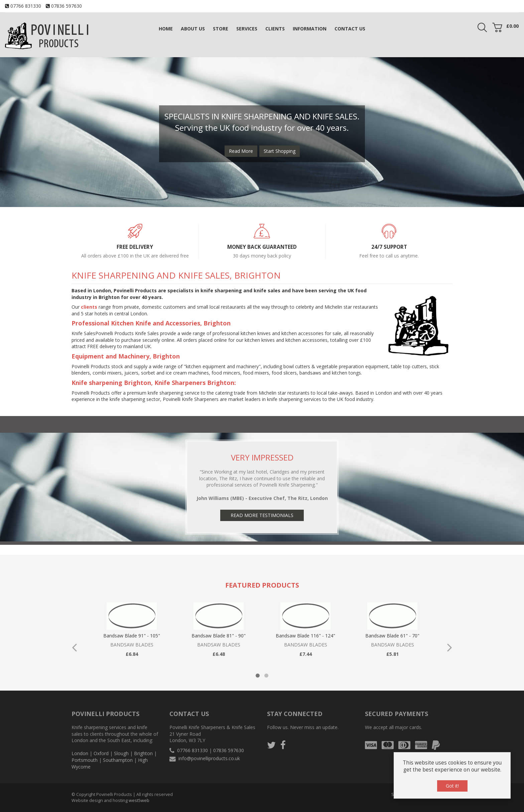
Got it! (452, 786)
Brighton (143, 753)
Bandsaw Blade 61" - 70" (392, 636)
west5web (139, 800)
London (80, 753)
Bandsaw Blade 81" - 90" (219, 636)
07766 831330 (26, 6)
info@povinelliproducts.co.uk (209, 758)
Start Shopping (280, 151)
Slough (121, 753)
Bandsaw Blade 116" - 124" (305, 636)
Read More (241, 151)
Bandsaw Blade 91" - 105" (132, 636)
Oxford (101, 753)
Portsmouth (85, 760)
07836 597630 (67, 6)
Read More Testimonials (262, 515)
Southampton (118, 760)
